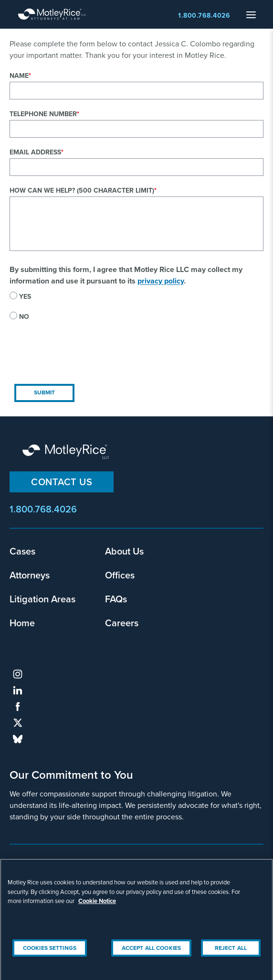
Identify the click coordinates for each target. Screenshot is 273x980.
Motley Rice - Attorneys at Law (52, 14)
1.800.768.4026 (204, 16)
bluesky (18, 739)
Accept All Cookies (151, 952)
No (24, 317)
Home (22, 623)
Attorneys (30, 575)
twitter (18, 723)
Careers (122, 623)
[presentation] (82, 360)
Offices (120, 575)
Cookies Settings (50, 952)
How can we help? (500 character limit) (82, 191)
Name (19, 76)
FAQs (116, 599)
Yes (25, 297)
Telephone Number (43, 114)
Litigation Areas (42, 599)
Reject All (231, 952)
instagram (18, 674)
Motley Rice (67, 452)
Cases (22, 551)
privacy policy (161, 281)
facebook (18, 707)
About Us (124, 551)
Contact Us (62, 482)
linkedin (18, 690)
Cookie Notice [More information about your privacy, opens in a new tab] (97, 906)
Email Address (35, 152)
